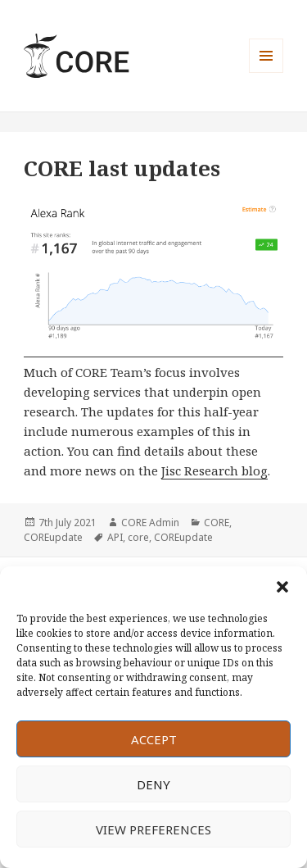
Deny (153, 784)
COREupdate (53, 537)
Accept (154, 739)
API (115, 537)
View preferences (153, 829)
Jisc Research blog (214, 470)
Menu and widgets (266, 73)
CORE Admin (150, 523)
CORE (217, 523)
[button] (282, 587)
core (138, 537)
